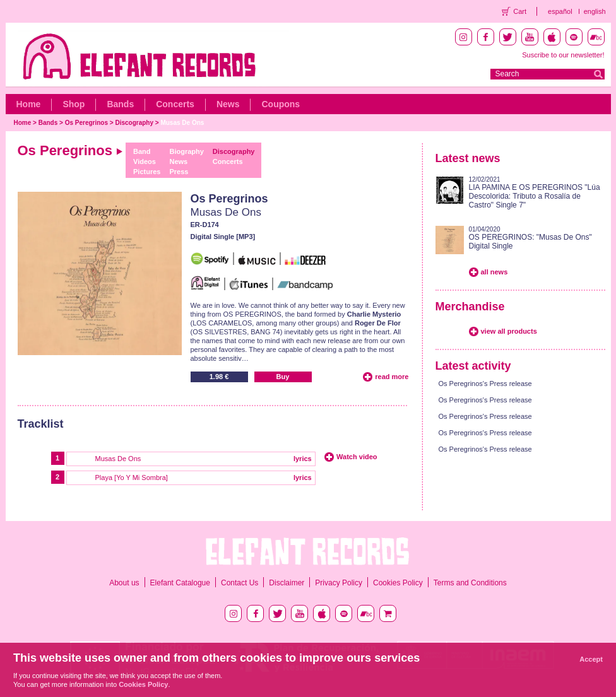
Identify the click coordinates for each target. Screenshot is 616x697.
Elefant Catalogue (180, 583)
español (560, 11)
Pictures (147, 172)
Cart (520, 11)
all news (495, 272)
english (595, 11)
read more (392, 377)
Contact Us (240, 583)
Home (29, 104)
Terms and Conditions (470, 583)
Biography (186, 151)
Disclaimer (287, 583)
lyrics (303, 459)
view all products (509, 331)
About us (124, 583)
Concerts (175, 104)
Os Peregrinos (86, 123)
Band (142, 151)
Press (179, 172)
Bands (120, 104)
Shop (74, 104)
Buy (283, 377)
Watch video (357, 457)
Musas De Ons (182, 123)
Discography (134, 123)
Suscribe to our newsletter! (563, 55)
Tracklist (41, 424)
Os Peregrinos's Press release (485, 384)
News (228, 104)
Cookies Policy (398, 583)
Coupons (281, 104)
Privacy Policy (339, 583)
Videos (145, 161)
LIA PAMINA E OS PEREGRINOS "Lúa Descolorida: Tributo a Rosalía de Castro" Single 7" (535, 196)
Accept (591, 659)
